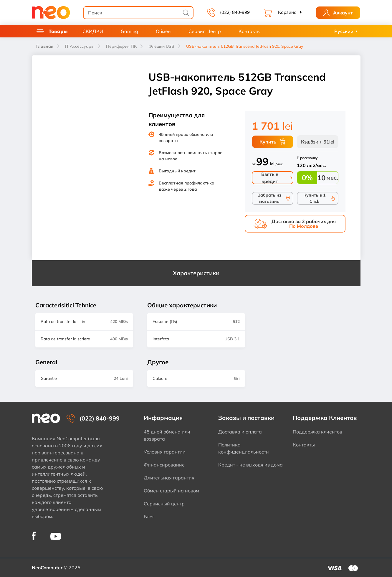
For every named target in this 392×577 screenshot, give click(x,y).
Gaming (129, 31)
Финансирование (164, 465)
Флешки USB (161, 46)
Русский (344, 31)
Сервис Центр (205, 31)
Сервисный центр (164, 504)
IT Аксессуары (80, 46)
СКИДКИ (93, 31)
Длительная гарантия (169, 478)
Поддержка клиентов (317, 432)
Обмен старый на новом (171, 491)
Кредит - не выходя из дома (250, 465)
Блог (149, 517)
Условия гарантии (165, 452)
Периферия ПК (121, 46)
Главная (45, 46)
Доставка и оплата (240, 432)
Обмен (163, 31)
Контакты (250, 31)
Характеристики (196, 273)
